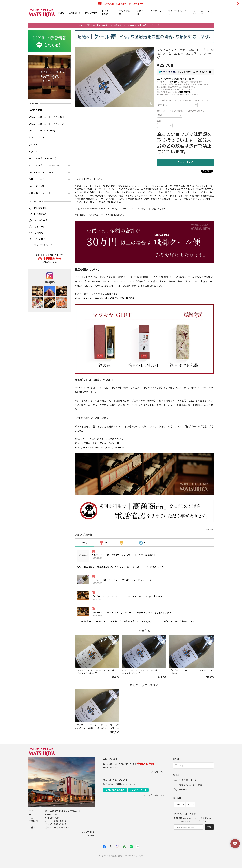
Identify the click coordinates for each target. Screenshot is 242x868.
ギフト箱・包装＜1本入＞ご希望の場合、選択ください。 (183, 101)
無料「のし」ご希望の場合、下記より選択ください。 (182, 111)
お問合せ (140, 13)
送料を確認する (185, 92)
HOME (61, 13)
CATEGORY (75, 13)
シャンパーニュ (37, 138)
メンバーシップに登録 (168, 82)
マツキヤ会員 (125, 13)
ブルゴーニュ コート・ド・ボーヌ (47, 124)
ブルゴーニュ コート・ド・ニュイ (47, 117)
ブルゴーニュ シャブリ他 (42, 131)
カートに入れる (186, 162)
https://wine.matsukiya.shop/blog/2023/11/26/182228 (104, 298)
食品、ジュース (36, 179)
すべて (84, 543)
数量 (159, 121)
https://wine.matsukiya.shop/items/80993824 (99, 448)
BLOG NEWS (105, 13)
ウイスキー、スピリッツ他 (42, 172)
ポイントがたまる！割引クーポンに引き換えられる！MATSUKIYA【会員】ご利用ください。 (121, 25)
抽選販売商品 (35, 110)
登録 (209, 827)
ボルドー (33, 145)
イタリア (33, 152)
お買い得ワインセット (40, 193)
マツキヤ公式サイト (177, 13)
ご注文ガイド (156, 13)
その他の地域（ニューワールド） (45, 165)
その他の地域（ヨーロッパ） (43, 159)
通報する (209, 529)
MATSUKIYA (91, 13)
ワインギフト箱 (37, 186)
